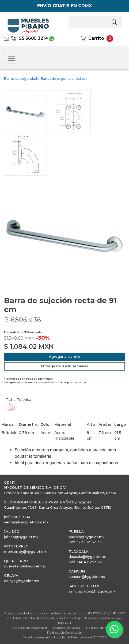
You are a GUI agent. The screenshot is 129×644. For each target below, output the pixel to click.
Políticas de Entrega (102, 628)
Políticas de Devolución (65, 632)
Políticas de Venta (67, 628)
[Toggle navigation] (12, 58)
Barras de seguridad (20, 79)
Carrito (96, 38)
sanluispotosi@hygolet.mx (92, 591)
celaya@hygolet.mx (22, 581)
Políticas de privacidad (30, 628)
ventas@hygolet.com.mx (26, 522)
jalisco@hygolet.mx (21, 537)
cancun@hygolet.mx (87, 577)
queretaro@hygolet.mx (25, 566)
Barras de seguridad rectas (63, 79)
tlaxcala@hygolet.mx (87, 556)
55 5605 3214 (30, 38)
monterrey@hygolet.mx (25, 551)
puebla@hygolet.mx (86, 537)
